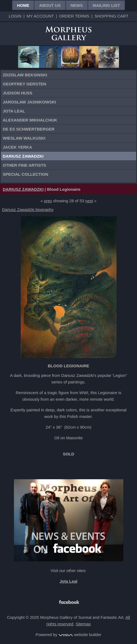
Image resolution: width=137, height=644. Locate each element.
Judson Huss (18, 93)
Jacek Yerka (17, 147)
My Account (40, 16)
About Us (50, 5)
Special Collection (25, 174)
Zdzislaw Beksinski (25, 75)
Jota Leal (14, 111)
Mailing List (106, 5)
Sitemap (83, 624)
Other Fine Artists (24, 165)
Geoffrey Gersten (24, 84)
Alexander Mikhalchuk (30, 120)
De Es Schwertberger (29, 129)
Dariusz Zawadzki (23, 156)
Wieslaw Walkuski (24, 138)
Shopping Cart (111, 16)
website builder (80, 635)
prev (48, 201)
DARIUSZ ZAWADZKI (23, 189)
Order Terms (74, 16)
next (89, 201)
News (77, 5)
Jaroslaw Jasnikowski (29, 102)
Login (15, 16)
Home (23, 5)
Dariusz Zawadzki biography (28, 210)
